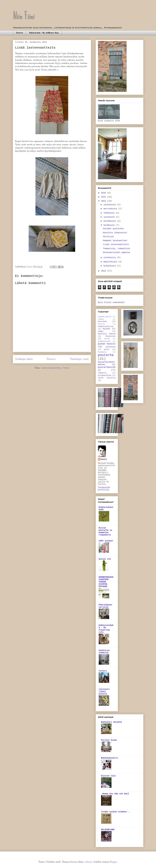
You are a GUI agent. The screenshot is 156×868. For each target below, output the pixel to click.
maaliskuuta (111, 262)
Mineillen (110, 336)
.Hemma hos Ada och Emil (115, 794)
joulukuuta (110, 205)
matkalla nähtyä (107, 334)
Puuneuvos (102, 352)
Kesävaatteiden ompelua (116, 252)
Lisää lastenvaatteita (116, 244)
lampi (101, 331)
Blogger (113, 862)
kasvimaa (102, 322)
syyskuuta (110, 217)
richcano (88, 862)
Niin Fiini (24, 16)
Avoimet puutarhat (113, 229)
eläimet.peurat (105, 317)
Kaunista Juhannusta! (115, 233)
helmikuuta (110, 266)
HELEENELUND (108, 830)
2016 (104, 193)
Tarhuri (103, 671)
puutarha (106, 355)
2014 (104, 201)
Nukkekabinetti (110, 758)
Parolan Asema (109, 740)
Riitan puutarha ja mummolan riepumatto (105, 531)
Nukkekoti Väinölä (111, 722)
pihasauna (110, 347)
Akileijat (108, 237)
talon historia (107, 378)
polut (107, 350)
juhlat (101, 319)
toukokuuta (110, 258)
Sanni (104, 459)
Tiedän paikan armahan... (116, 812)
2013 (104, 271)
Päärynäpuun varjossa (105, 606)
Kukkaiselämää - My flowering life (106, 629)
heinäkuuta (110, 221)
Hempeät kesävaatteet (115, 241)
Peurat (107, 339)
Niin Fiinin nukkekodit (111, 302)
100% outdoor (106, 541)
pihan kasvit (107, 344)
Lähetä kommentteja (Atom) (55, 368)
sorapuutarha (105, 375)
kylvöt (106, 329)
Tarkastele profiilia (104, 489)
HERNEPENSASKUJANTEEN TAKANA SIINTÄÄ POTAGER (106, 582)
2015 (104, 197)
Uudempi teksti (24, 359)
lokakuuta (110, 213)
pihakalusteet (104, 341)
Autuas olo (105, 559)
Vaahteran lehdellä (104, 652)
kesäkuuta (110, 225)
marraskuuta (111, 209)
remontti (102, 373)
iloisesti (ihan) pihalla (104, 692)
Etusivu (19, 33)
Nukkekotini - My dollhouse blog (44, 33)
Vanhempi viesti (79, 359)
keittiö (101, 324)
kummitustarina (106, 326)
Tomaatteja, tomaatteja (116, 249)
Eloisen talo (108, 776)
